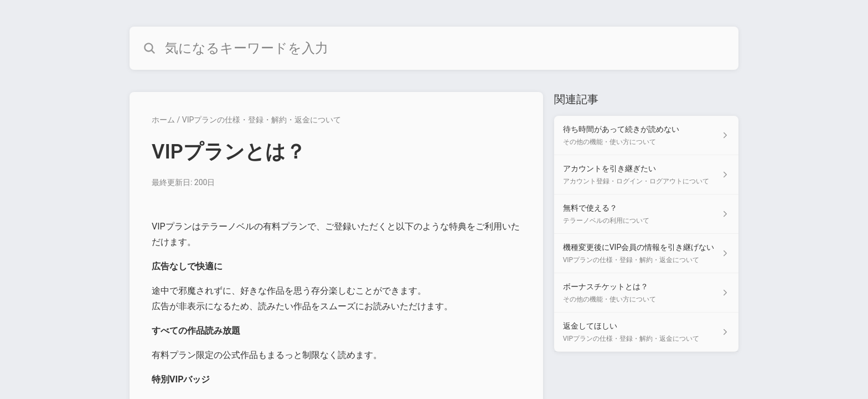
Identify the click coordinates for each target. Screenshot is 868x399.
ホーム (163, 120)
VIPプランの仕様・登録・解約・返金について (262, 120)
